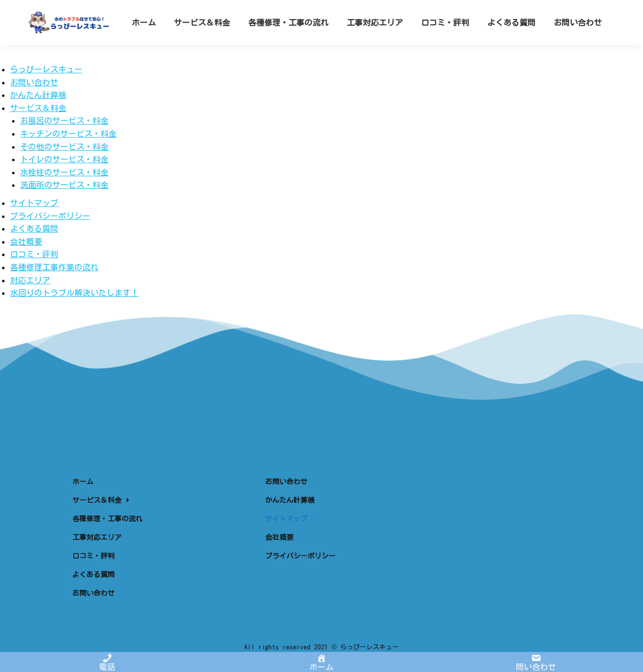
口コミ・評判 (34, 254)
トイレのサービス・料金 (64, 159)
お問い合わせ (34, 82)
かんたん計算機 (38, 95)
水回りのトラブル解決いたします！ (74, 293)
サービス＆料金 (38, 108)
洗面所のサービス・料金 (64, 185)
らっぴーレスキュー (46, 69)
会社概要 (26, 242)
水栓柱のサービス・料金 (64, 172)
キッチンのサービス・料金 (68, 134)
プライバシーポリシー (50, 216)
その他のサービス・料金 (64, 147)
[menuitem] (144, 41)
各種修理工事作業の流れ (54, 267)
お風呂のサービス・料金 (64, 121)
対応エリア (30, 280)
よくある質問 (34, 229)
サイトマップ (34, 203)
